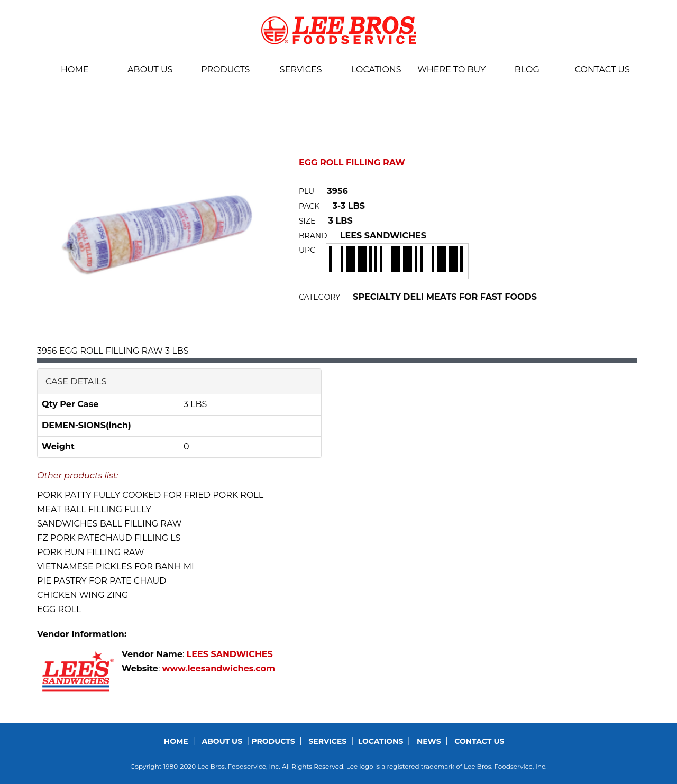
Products (225, 70)
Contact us (602, 70)
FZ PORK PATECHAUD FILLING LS (109, 538)
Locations (376, 70)
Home (75, 70)
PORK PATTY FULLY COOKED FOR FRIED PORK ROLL (150, 495)
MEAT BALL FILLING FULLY (94, 509)
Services (301, 70)
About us (150, 70)
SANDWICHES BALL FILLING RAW (109, 524)
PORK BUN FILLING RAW (90, 552)
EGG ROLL (59, 609)
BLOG (527, 70)
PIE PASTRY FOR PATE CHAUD (102, 581)
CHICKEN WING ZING (83, 595)
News (429, 741)
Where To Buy (451, 70)
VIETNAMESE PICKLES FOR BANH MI (116, 566)
